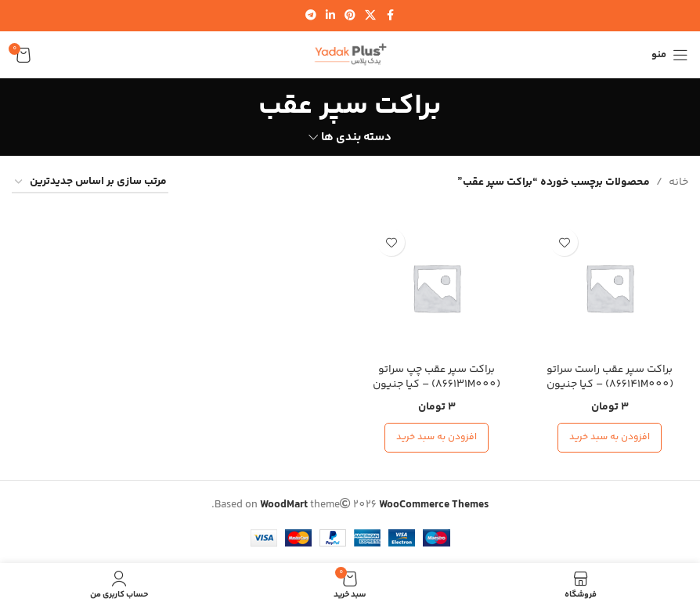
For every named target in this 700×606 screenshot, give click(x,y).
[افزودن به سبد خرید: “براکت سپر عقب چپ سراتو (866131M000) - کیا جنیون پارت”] (437, 438)
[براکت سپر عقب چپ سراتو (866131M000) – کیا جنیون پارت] (437, 288)
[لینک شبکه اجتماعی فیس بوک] (390, 16)
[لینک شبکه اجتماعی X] (370, 16)
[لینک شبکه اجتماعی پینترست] (350, 16)
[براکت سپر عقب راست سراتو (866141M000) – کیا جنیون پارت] (610, 288)
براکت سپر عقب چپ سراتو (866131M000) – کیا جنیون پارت (437, 385)
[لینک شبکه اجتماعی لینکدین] (330, 16)
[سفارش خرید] (90, 183)
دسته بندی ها (356, 137)
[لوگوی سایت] (350, 55)
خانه (678, 182)
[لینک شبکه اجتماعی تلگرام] (311, 16)
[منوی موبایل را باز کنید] (670, 55)
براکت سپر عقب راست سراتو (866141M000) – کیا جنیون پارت (610, 385)
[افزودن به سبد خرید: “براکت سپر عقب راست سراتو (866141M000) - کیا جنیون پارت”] (610, 438)
